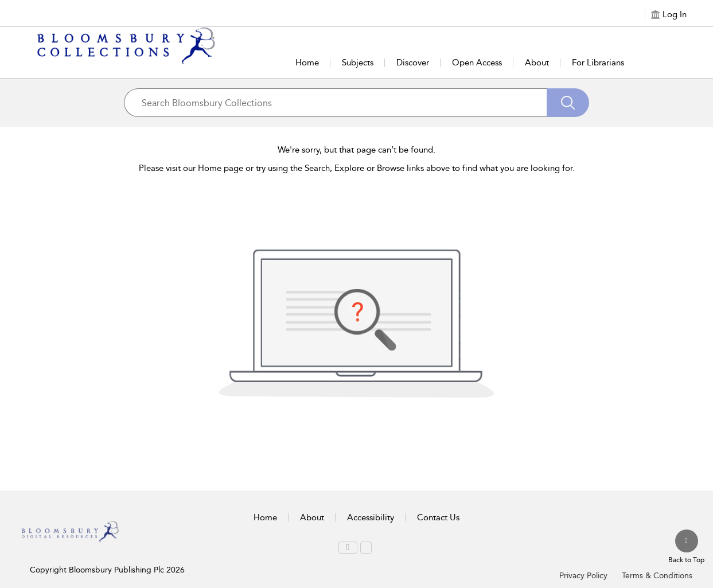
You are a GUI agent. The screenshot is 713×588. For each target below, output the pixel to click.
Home (307, 63)
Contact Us (438, 517)
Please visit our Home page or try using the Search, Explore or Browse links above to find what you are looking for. (357, 168)
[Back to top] (686, 547)
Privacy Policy (583, 576)
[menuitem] (348, 548)
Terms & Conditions (657, 576)
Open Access (477, 63)
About (537, 63)
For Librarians (598, 63)
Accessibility (371, 517)
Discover (413, 63)
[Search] (568, 103)
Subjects (358, 63)
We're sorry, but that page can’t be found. (356, 150)
